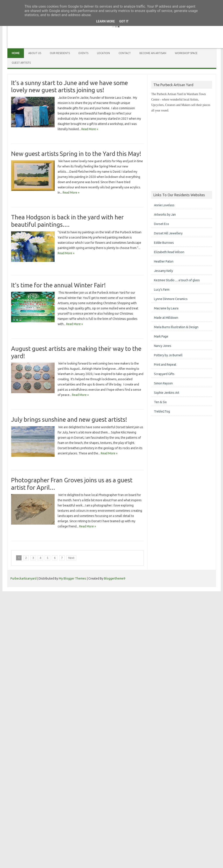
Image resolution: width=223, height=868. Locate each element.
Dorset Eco (162, 224)
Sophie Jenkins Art (167, 393)
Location (103, 53)
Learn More (106, 21)
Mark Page (161, 336)
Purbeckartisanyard (23, 578)
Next (71, 558)
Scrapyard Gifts (164, 374)
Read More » (89, 129)
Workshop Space (186, 53)
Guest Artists (21, 63)
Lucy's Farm (162, 290)
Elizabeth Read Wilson (169, 252)
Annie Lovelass (164, 205)
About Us (35, 53)
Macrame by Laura (166, 308)
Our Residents (60, 53)
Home (16, 53)
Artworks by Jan (165, 215)
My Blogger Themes (72, 578)
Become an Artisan (153, 53)
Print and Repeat (165, 365)
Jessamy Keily (163, 271)
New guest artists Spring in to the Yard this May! (76, 154)
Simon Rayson (163, 383)
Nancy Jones (163, 346)
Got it (124, 21)
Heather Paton (164, 261)
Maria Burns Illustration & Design (176, 327)
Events (83, 53)
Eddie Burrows (164, 243)
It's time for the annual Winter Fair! (58, 285)
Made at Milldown (166, 318)
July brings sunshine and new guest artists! (69, 419)
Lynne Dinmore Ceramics (171, 299)
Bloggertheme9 (115, 578)
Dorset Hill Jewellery (168, 233)
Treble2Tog (162, 411)
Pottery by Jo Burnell (168, 355)
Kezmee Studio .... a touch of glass (177, 280)
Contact (125, 53)
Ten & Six (160, 402)
